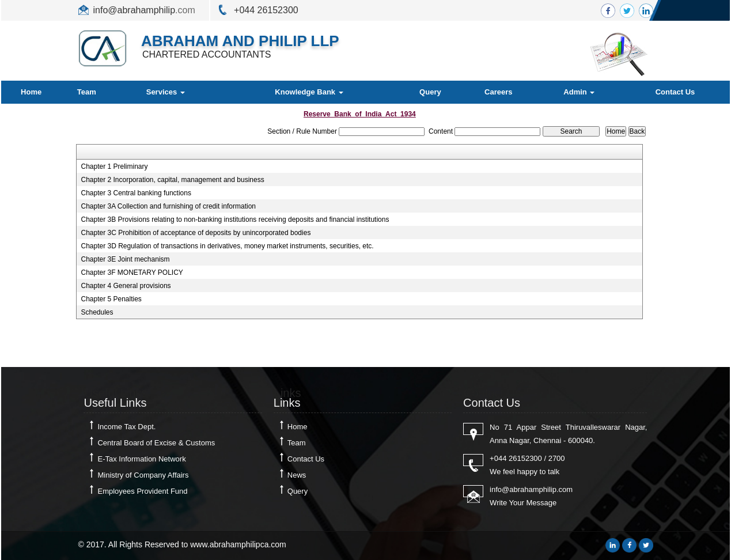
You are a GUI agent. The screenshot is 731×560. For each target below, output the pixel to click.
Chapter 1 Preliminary (114, 167)
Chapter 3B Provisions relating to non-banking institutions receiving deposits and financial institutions (235, 220)
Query (430, 92)
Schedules (97, 312)
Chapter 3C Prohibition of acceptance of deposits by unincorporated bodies (196, 233)
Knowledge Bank (309, 92)
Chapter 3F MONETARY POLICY (132, 273)
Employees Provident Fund (142, 491)
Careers (498, 92)
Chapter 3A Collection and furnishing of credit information (168, 206)
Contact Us (675, 92)
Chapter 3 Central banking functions (136, 193)
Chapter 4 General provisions (126, 286)
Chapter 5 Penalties (111, 299)
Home (31, 92)
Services (166, 92)
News (297, 475)
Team (87, 92)
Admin (579, 92)
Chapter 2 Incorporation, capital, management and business (172, 180)
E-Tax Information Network (141, 459)
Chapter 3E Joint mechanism (125, 259)
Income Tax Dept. (126, 427)
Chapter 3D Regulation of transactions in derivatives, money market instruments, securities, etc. (227, 246)
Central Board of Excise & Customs (156, 443)
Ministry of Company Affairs (143, 475)
